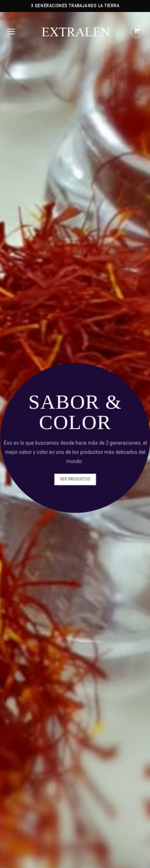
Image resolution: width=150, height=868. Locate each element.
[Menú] (11, 31)
